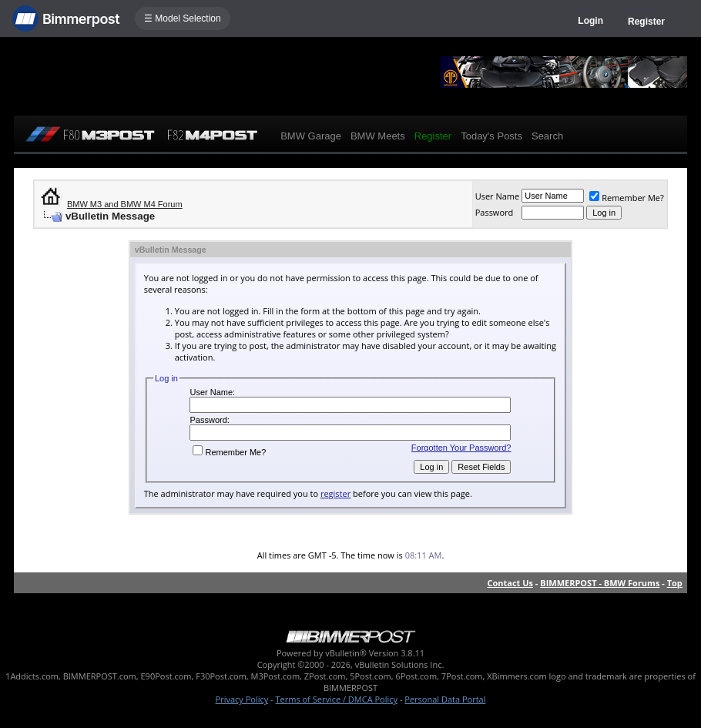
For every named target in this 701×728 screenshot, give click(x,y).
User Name (498, 196)
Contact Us (510, 583)
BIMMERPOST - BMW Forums (600, 583)
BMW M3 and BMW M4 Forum (125, 204)
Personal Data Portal (445, 699)
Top (675, 583)
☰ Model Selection (183, 18)
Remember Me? (627, 198)
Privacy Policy (242, 699)
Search (547, 136)
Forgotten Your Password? (461, 448)
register (335, 493)
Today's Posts (491, 136)
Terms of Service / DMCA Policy (336, 699)
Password (495, 212)
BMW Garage (311, 136)
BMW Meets (378, 136)
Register (646, 22)
